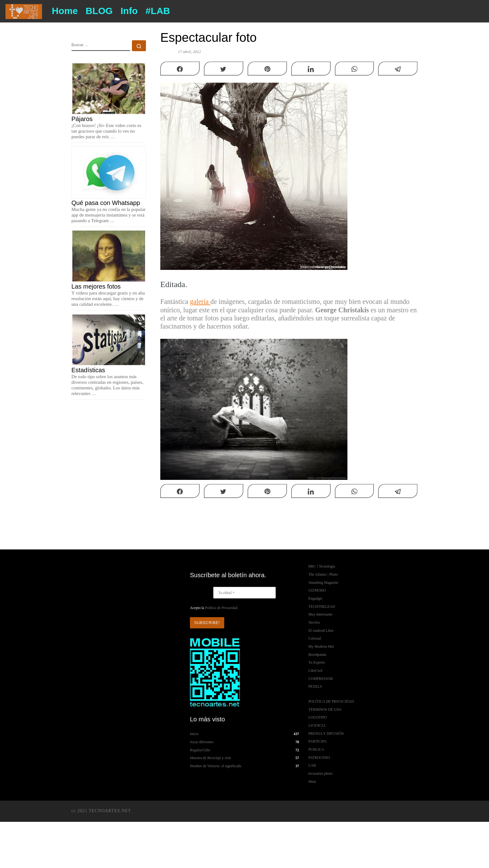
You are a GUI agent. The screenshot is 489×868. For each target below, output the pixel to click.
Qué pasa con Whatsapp (106, 203)
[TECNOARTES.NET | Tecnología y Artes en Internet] (24, 10)
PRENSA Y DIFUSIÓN (326, 734)
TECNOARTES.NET (110, 811)
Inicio (194, 734)
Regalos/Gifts (200, 750)
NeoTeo (314, 622)
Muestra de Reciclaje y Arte (211, 758)
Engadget (315, 598)
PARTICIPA (317, 741)
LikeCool (315, 671)
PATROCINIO (319, 758)
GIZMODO (317, 590)
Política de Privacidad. (221, 608)
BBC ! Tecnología (322, 566)
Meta (312, 782)
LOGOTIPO (318, 717)
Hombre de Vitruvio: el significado (216, 766)
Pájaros (82, 119)
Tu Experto (317, 662)
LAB (312, 765)
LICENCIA (317, 725)
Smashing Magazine (323, 583)
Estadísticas (88, 370)
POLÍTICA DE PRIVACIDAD (331, 701)
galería (200, 302)
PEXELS (315, 686)
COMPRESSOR (321, 679)
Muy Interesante (320, 614)
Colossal (315, 638)
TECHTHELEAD (322, 607)
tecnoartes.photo (321, 773)
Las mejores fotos (96, 286)
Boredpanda (317, 655)
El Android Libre (321, 631)
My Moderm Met (321, 646)
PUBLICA (316, 749)
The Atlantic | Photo (323, 574)
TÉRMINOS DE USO (325, 710)
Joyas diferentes (202, 742)
